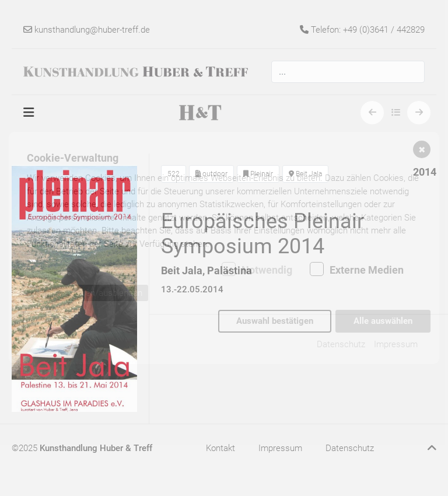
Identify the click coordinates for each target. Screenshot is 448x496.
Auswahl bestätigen (275, 321)
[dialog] (224, 248)
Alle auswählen (383, 321)
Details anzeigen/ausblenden (87, 294)
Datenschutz (341, 344)
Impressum (396, 344)
